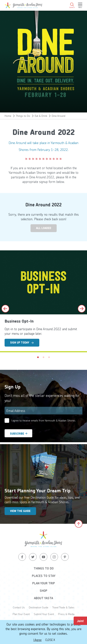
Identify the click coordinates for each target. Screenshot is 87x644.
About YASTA (43, 598)
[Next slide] (82, 309)
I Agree (37, 640)
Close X (50, 640)
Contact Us (19, 607)
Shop (43, 591)
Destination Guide (39, 607)
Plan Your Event (21, 614)
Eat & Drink (41, 116)
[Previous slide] (5, 309)
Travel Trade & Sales (63, 607)
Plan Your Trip (44, 583)
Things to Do (23, 116)
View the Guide (20, 511)
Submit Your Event (44, 614)
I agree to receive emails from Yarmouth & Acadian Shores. (44, 420)
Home (8, 116)
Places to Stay (44, 576)
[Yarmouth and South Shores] (24, 5)
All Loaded (44, 228)
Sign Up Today (22, 343)
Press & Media (66, 614)
